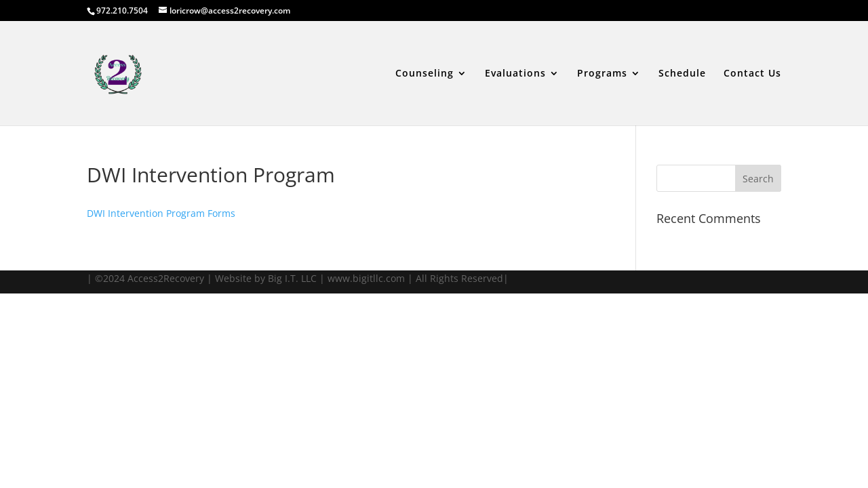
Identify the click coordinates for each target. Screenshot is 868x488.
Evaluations (515, 74)
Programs (602, 74)
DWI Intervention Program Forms (161, 213)
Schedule (682, 74)
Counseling (425, 74)
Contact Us (752, 74)
